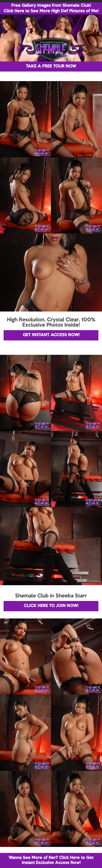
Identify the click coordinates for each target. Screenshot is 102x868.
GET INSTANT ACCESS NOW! (51, 335)
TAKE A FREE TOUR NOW (51, 66)
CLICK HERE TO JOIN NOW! (51, 606)
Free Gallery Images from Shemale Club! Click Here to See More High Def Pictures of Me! (51, 8)
